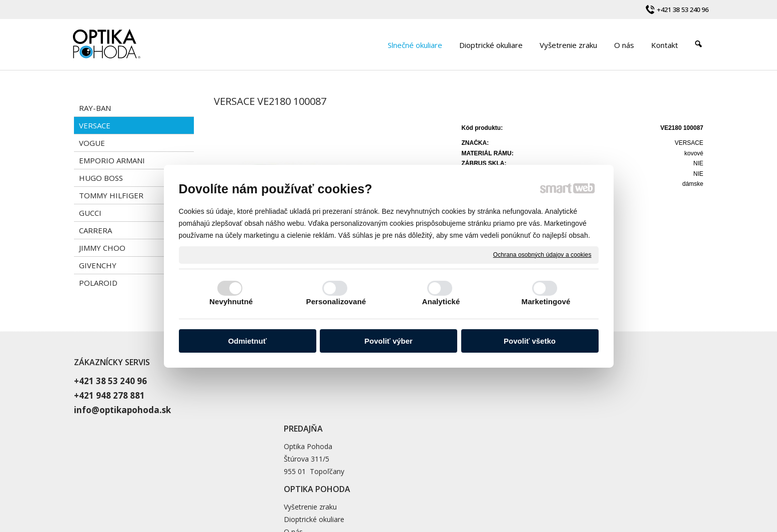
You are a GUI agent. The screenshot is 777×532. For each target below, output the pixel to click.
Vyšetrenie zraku (524, 380)
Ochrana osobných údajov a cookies (542, 254)
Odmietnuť (247, 341)
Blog (505, 417)
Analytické (441, 301)
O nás (507, 405)
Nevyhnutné (231, 301)
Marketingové (546, 301)
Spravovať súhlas (579, 485)
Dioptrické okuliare (528, 392)
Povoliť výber (388, 341)
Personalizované (336, 301)
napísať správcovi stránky (408, 485)
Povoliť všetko (530, 341)
